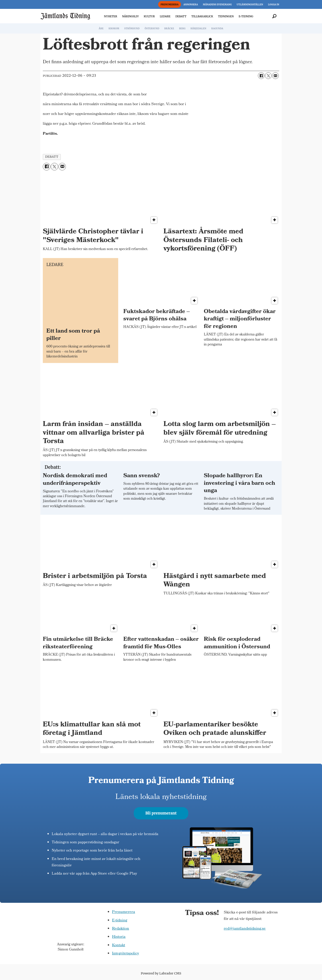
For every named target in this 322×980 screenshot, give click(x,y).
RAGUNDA (217, 29)
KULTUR (149, 16)
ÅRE (101, 29)
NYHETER (111, 16)
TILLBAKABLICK (202, 16)
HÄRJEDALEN (198, 29)
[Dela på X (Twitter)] (268, 76)
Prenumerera (124, 912)
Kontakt (119, 945)
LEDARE (165, 16)
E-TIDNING (246, 16)
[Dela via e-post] (275, 76)
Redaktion (121, 929)
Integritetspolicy (126, 954)
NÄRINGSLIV (130, 16)
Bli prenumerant (161, 813)
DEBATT (181, 16)
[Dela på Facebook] (261, 76)
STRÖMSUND (132, 29)
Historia (119, 937)
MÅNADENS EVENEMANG (217, 5)
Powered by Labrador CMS (161, 973)
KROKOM (114, 29)
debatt (52, 157)
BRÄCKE (169, 29)
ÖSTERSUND (152, 29)
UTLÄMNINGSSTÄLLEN (250, 5)
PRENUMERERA (170, 5)
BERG (182, 29)
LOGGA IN (274, 5)
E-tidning (120, 921)
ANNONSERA (191, 5)
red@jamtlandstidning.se (245, 929)
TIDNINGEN (226, 16)
